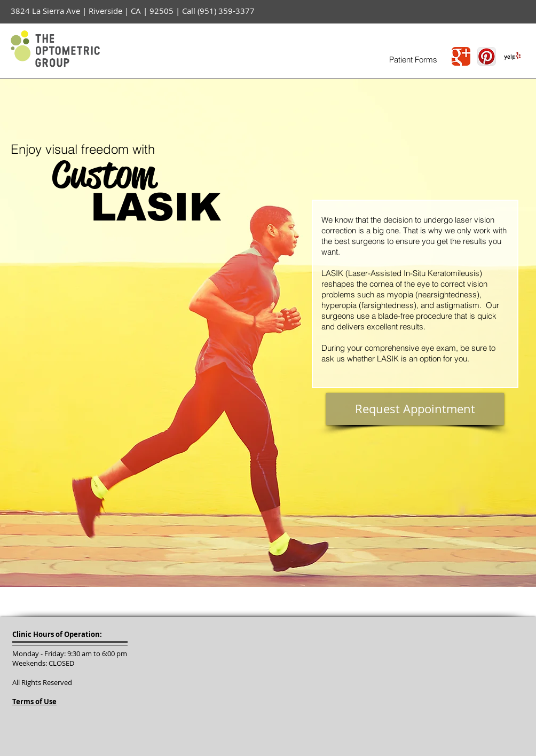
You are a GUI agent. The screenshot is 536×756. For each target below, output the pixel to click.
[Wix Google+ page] (461, 56)
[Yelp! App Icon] (512, 56)
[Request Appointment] (415, 409)
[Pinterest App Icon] (487, 56)
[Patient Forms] (413, 60)
